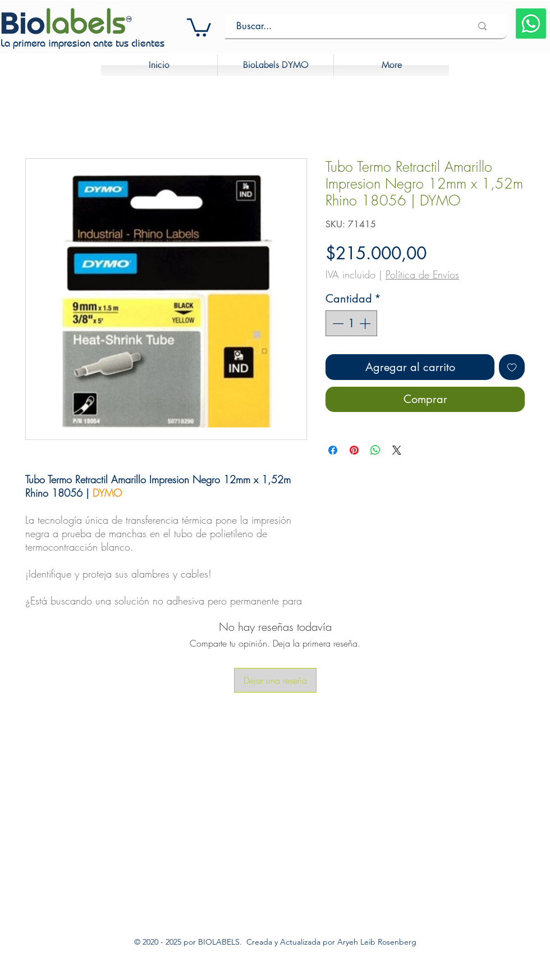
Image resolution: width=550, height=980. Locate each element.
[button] (199, 26)
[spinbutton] (351, 323)
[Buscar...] (345, 26)
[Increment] (366, 323)
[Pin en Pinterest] (354, 450)
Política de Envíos (422, 274)
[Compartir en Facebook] (333, 450)
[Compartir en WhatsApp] (375, 450)
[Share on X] (397, 450)
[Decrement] (337, 323)
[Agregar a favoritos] (512, 367)
